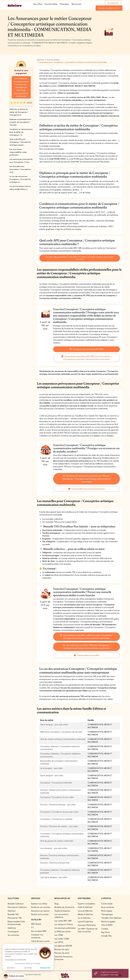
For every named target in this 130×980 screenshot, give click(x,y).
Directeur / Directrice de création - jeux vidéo (59, 826)
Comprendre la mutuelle (87, 655)
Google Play (106, 936)
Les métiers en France (64, 924)
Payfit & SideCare (85, 907)
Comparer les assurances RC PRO (87, 349)
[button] (14, 976)
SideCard (12, 911)
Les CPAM (59, 935)
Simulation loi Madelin (40, 945)
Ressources (76, 4)
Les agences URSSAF (63, 946)
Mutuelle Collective (16, 904)
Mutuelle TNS (13, 914)
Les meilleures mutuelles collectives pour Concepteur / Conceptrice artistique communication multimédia (87, 637)
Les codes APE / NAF (63, 921)
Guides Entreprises (62, 911)
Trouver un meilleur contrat (109, 8)
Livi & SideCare (84, 918)
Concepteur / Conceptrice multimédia (56, 783)
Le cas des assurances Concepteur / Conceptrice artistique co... (20, 179)
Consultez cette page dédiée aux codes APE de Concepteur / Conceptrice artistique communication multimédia (80, 258)
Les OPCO (59, 942)
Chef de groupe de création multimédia (57, 841)
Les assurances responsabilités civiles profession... (18, 152)
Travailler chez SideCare (111, 918)
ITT (32, 927)
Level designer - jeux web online (54, 848)
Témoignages (107, 914)
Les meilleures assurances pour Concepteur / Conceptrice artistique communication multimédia (21, 87)
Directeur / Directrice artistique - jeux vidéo (58, 805)
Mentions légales (108, 922)
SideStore (12, 928)
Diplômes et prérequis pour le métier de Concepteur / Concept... (20, 122)
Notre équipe (107, 911)
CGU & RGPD (107, 925)
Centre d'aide (107, 904)
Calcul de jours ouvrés (40, 941)
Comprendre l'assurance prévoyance (87, 489)
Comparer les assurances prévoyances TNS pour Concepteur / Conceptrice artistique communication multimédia (87, 479)
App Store (106, 932)
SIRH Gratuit (36, 924)
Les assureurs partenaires (65, 928)
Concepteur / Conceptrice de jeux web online (59, 812)
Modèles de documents (64, 907)
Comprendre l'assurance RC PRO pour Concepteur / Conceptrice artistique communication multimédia (87, 358)
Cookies (105, 929)
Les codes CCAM (62, 939)
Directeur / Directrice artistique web (55, 863)
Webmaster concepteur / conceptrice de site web (61, 732)
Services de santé (62, 953)
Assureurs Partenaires (87, 925)
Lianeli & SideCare (85, 922)
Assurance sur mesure (40, 911)
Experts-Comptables (86, 904)
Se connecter (113, 3)
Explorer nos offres (39, 904)
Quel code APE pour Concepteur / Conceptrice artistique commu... (20, 142)
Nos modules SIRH (39, 931)
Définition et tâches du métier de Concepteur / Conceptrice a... (19, 112)
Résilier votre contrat (40, 914)
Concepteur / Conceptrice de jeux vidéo (57, 797)
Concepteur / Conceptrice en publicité (56, 819)
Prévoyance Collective (17, 907)
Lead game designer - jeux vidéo (54, 877)
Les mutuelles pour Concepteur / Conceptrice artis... (20, 169)
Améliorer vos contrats (41, 907)
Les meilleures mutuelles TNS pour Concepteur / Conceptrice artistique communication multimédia (87, 647)
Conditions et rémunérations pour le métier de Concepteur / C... (21, 132)
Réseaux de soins (62, 949)
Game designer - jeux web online (54, 724)
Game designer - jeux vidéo (52, 775)
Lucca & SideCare (85, 911)
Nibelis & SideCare (85, 914)
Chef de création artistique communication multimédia (63, 739)
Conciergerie (13, 931)
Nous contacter (108, 907)
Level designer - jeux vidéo (51, 768)
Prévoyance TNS (15, 918)
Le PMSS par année (63, 931)
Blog (56, 904)
